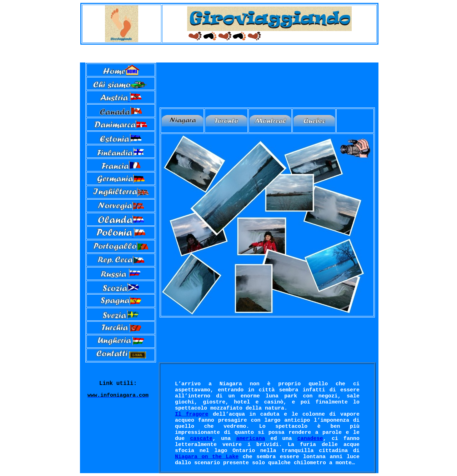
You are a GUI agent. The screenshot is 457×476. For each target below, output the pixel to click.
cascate (201, 439)
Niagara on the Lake (207, 457)
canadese (310, 439)
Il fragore (192, 414)
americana (250, 439)
